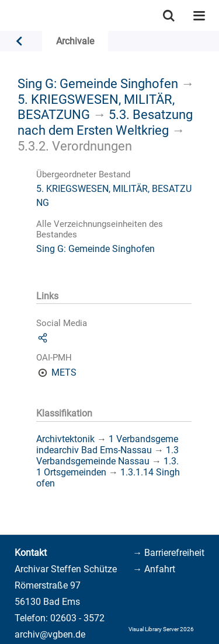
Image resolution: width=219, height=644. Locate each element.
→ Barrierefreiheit (168, 553)
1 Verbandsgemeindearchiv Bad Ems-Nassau (107, 444)
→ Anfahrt (154, 569)
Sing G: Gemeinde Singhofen (98, 83)
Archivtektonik (65, 439)
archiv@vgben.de (50, 634)
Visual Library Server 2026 (161, 629)
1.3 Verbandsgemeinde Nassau (107, 456)
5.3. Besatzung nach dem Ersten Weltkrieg (105, 122)
